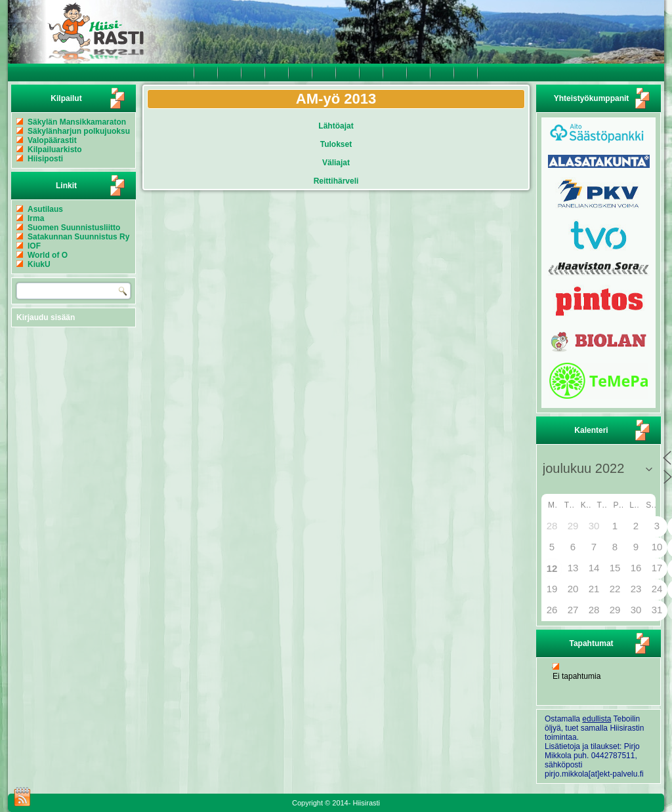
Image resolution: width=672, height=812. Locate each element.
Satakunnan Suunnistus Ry (78, 237)
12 (552, 568)
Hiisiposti (45, 159)
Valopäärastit (52, 140)
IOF (34, 246)
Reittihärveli (336, 181)
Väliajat (336, 163)
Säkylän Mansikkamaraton (77, 122)
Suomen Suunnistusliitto (74, 228)
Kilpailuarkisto (55, 150)
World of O (48, 255)
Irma (36, 218)
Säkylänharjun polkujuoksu (79, 131)
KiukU (39, 264)
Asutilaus (45, 209)
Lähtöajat (336, 126)
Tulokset (336, 144)
